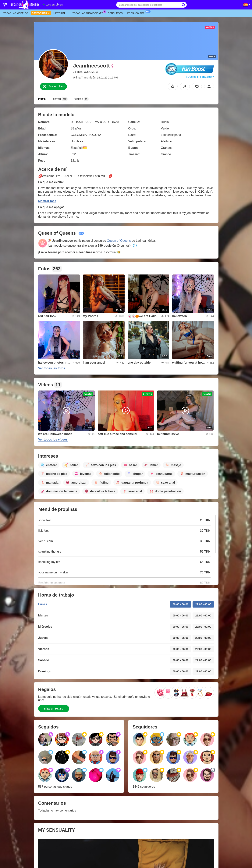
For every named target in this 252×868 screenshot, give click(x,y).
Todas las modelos (16, 13)
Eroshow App (137, 13)
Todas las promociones (89, 13)
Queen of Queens (119, 241)
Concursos (115, 13)
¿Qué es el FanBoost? (200, 77)
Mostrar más (47, 201)
